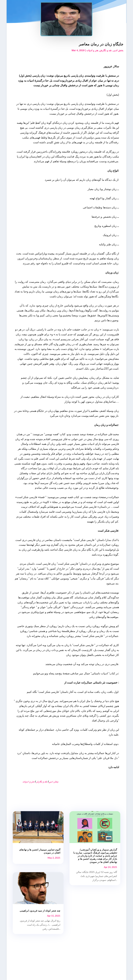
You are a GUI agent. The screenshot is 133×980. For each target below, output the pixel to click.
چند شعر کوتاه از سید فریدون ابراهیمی (40, 911)
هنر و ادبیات (92, 50)
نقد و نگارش (106, 50)
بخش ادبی (118, 50)
